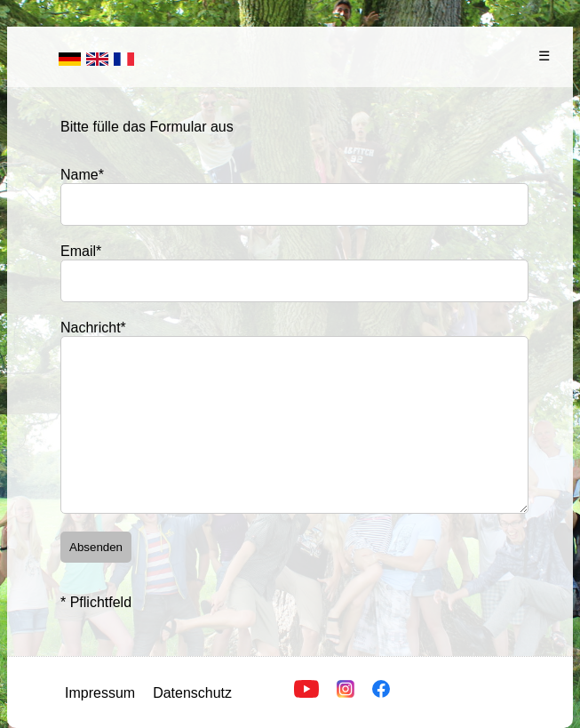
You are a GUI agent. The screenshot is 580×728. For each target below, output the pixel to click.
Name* (82, 175)
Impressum (100, 693)
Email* (81, 251)
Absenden (96, 547)
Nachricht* (93, 328)
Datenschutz (192, 693)
